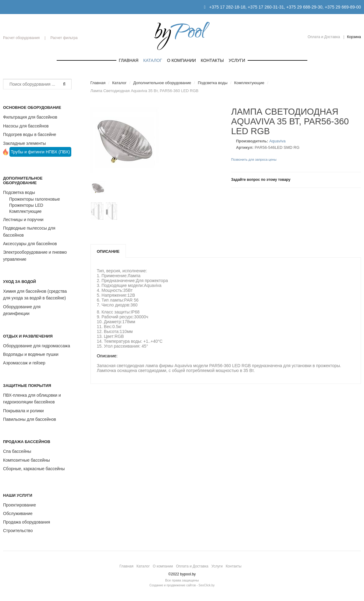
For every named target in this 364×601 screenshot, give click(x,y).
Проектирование (19, 505)
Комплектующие (25, 211)
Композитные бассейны (27, 460)
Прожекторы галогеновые (35, 199)
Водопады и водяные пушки (31, 354)
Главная (129, 60)
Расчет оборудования (21, 38)
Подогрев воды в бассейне (30, 134)
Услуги (237, 60)
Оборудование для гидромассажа (37, 346)
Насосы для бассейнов (26, 126)
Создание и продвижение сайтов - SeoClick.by (182, 585)
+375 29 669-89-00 (343, 7)
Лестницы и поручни (23, 220)
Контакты (212, 60)
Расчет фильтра (64, 38)
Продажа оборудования (27, 522)
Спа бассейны (17, 451)
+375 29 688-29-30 (304, 7)
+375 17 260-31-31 (266, 7)
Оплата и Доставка (324, 37)
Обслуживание (18, 513)
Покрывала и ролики (23, 411)
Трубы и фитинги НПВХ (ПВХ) (41, 152)
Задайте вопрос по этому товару (261, 180)
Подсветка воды (19, 192)
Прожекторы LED (26, 205)
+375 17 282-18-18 (227, 7)
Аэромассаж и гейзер (24, 363)
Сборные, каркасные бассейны (34, 469)
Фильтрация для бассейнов (30, 117)
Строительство (18, 531)
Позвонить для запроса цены (254, 159)
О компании (181, 60)
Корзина (354, 37)
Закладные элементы (25, 143)
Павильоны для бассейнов (30, 419)
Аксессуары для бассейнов (30, 244)
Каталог (153, 60)
